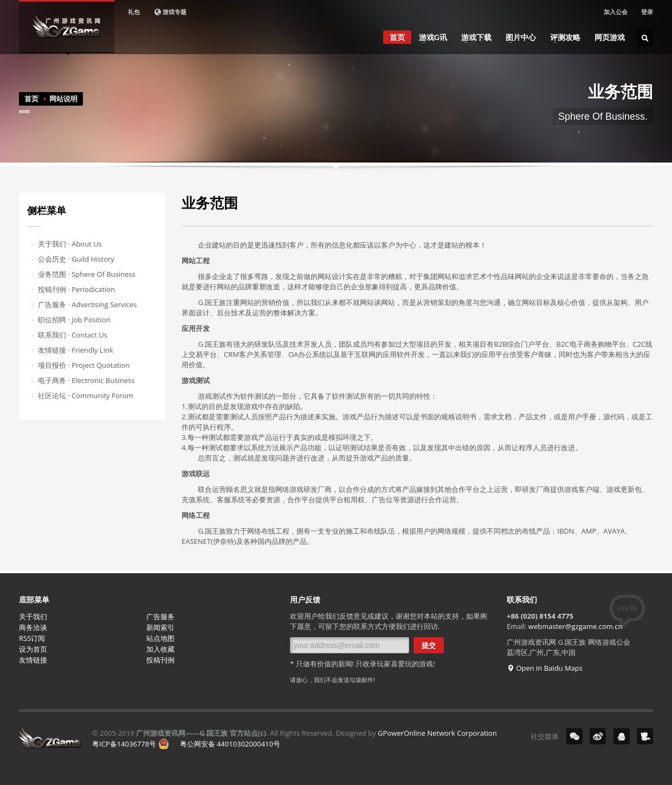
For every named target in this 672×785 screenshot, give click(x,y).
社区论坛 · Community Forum (86, 395)
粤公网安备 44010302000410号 (219, 744)
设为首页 (33, 649)
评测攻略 (562, 37)
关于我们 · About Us (70, 244)
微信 (574, 736)
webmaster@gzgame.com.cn (576, 626)
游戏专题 (170, 12)
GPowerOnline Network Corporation (437, 733)
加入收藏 (160, 649)
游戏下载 (473, 37)
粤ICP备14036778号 (124, 744)
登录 (647, 12)
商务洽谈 (33, 627)
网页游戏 (610, 37)
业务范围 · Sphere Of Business (87, 274)
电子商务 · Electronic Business (86, 380)
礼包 (134, 12)
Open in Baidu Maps (545, 668)
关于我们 (33, 617)
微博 (598, 736)
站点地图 (160, 638)
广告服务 (160, 617)
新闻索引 (160, 627)
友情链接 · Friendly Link (76, 350)
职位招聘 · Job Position (74, 320)
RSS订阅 (32, 638)
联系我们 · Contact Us (73, 335)
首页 (397, 37)
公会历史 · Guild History (76, 259)
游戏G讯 (430, 37)
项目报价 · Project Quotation (84, 365)
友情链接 (33, 660)
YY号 (645, 736)
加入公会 (616, 12)
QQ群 (622, 736)
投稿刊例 (160, 660)
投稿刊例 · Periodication (76, 289)
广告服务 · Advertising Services (88, 304)
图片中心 (518, 37)
